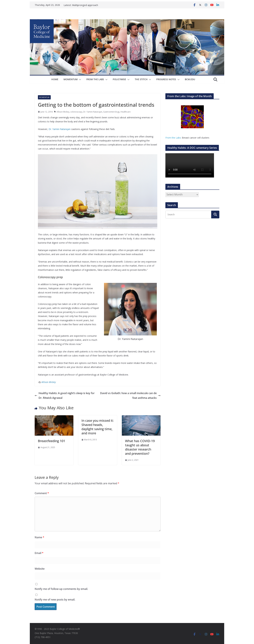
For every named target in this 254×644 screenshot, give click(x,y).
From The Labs (95, 79)
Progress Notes (166, 79)
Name (39, 537)
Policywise (119, 79)
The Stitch (141, 79)
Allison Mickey (63, 112)
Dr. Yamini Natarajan (93, 112)
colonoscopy (76, 112)
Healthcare (126, 112)
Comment (42, 493)
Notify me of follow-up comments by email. (61, 589)
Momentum (71, 79)
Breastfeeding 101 (52, 441)
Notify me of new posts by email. (55, 600)
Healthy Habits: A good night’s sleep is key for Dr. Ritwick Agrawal (65, 395)
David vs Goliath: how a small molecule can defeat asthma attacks (130, 395)
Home (55, 79)
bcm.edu (190, 79)
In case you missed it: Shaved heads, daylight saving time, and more (98, 427)
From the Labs (173, 138)
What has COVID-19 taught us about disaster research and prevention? (140, 447)
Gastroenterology (111, 112)
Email (39, 553)
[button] (79, 80)
